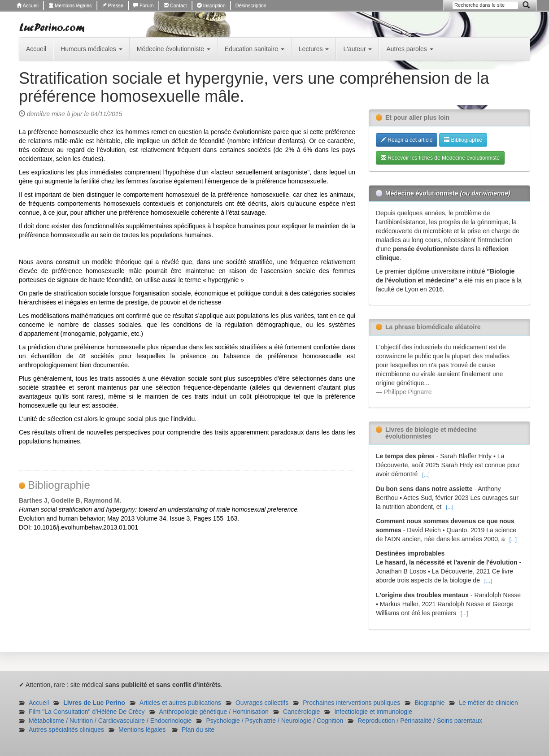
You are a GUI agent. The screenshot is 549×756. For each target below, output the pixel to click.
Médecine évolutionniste (174, 49)
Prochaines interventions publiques (351, 703)
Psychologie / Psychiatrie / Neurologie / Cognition (274, 721)
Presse (113, 5)
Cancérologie (302, 712)
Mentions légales (70, 5)
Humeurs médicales (91, 49)
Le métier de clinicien (488, 703)
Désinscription (251, 5)
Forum (144, 5)
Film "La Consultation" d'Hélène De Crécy (87, 712)
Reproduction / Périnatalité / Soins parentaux (420, 721)
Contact (175, 5)
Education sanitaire (255, 49)
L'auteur (357, 49)
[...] (426, 475)
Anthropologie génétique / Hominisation (214, 712)
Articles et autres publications (180, 703)
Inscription (211, 5)
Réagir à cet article (407, 140)
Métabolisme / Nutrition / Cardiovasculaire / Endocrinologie (110, 721)
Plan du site (198, 730)
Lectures (314, 49)
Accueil (28, 5)
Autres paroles (410, 49)
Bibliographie (463, 140)
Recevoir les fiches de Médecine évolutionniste (440, 158)
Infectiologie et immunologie (373, 712)
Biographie (429, 703)
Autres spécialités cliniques (66, 730)
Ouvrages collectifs (262, 703)
